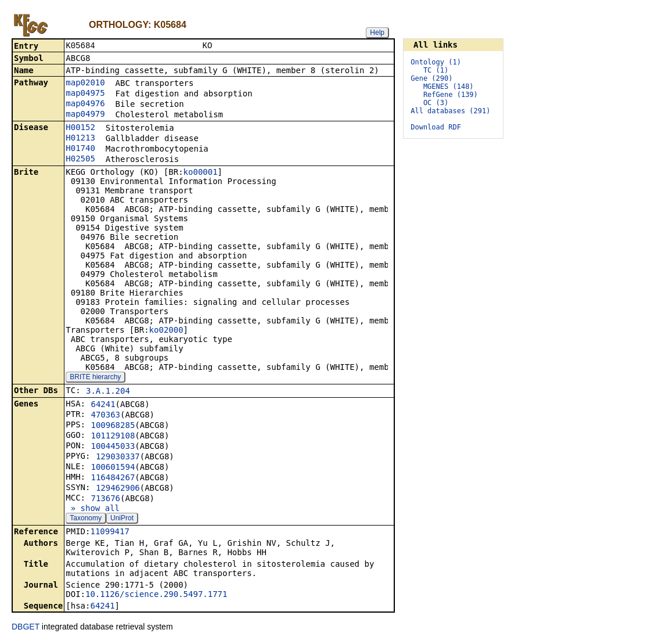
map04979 (85, 115)
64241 (103, 405)
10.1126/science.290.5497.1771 (156, 595)
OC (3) (436, 103)
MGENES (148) (449, 87)
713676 (105, 499)
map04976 (85, 105)
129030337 (118, 458)
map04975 (85, 94)
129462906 (118, 489)
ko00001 (201, 173)
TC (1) (436, 70)
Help (377, 33)
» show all (93, 509)
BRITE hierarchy (95, 378)
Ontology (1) (436, 62)
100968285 (113, 426)
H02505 (80, 160)
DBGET (26, 628)
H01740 (80, 149)
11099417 (109, 533)
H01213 (80, 139)
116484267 (113, 478)
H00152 (80, 128)
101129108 (113, 437)
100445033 (113, 447)
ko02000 (166, 331)
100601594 (113, 468)
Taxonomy (86, 519)
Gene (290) (431, 78)
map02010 (85, 84)
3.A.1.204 (108, 392)
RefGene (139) (451, 95)
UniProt (122, 519)
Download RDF (436, 127)
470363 (105, 416)
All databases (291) (450, 111)
